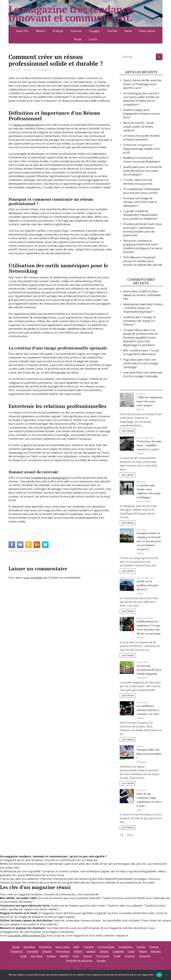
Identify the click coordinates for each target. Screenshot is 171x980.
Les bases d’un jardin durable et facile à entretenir (141, 137)
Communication (106, 947)
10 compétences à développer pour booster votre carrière (142, 191)
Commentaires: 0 (43, 70)
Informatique (63, 951)
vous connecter (33, 578)
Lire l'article (128, 431)
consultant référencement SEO (27, 936)
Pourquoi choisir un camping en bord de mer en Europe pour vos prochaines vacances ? (149, 541)
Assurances (45, 947)
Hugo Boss (130, 360)
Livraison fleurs (133, 330)
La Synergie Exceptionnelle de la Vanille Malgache (149, 670)
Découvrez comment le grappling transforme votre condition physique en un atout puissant (143, 246)
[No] (167, 975)
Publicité (64, 956)
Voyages (142, 530)
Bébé (76, 947)
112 (129, 835)
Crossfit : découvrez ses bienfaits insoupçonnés (138, 182)
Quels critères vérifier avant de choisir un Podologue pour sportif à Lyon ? (142, 84)
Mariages (156, 951)
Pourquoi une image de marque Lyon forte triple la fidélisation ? (140, 202)
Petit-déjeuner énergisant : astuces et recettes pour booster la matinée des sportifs (143, 261)
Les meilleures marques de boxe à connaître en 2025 (148, 710)
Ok (159, 975)
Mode (78, 39)
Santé (76, 956)
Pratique (143, 662)
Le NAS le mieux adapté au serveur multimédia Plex (142, 295)
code (126, 372)
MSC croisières (132, 350)
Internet (28, 70)
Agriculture (145, 618)
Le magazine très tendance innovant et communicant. (70, 13)
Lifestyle (104, 951)
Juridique (91, 951)
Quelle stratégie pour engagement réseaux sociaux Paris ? (141, 114)
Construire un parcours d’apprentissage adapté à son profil (142, 149)
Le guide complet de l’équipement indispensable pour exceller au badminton (140, 215)
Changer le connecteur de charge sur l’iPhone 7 (139, 321)
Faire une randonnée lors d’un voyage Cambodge (141, 363)
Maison (141, 482)
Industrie (47, 951)
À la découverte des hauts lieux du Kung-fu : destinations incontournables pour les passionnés (142, 230)
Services (87, 956)
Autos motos (146, 438)
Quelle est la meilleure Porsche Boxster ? (147, 585)
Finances (154, 947)
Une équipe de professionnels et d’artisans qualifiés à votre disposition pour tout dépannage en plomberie (141, 338)
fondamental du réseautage (49, 478)
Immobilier (33, 951)
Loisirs (93, 39)
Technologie (103, 956)
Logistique (118, 951)
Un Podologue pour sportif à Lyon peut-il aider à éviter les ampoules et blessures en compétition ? (141, 99)
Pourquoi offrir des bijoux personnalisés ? (149, 754)
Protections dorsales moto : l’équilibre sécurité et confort (149, 445)
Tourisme (130, 956)
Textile (117, 956)
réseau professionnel (26, 125)
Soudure (141, 947)
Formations (17, 951)
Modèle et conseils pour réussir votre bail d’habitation (142, 160)
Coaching (88, 947)
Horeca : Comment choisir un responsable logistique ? (143, 308)
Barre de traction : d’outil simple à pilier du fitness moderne (139, 127)
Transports (145, 956)
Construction (125, 947)
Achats (141, 394)
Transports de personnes (79, 961)
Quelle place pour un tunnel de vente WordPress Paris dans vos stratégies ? (142, 171)
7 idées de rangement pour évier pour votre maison (150, 401)
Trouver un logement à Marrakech (141, 352)
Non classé (37, 956)
